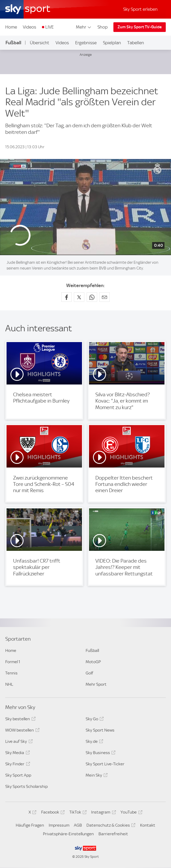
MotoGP (93, 662)
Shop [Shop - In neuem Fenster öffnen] (103, 27)
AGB (78, 825)
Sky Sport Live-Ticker (105, 764)
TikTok (77, 813)
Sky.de (94, 742)
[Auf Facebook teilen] (67, 297)
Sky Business (100, 754)
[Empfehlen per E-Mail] (104, 297)
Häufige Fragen (30, 825)
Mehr (84, 27)
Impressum (59, 825)
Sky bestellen (20, 720)
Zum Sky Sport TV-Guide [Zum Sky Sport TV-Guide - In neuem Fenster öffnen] (140, 27)
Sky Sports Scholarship (26, 786)
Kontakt (148, 825)
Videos (29, 27)
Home (11, 27)
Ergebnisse (86, 43)
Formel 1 (13, 662)
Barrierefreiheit (113, 834)
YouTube (131, 813)
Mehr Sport (96, 684)
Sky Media (17, 754)
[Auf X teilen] (79, 297)
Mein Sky (96, 776)
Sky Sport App (18, 775)
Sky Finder (17, 765)
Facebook (52, 813)
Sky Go (94, 720)
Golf (89, 673)
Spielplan (112, 43)
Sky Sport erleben (140, 9)
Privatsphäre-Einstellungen (68, 834)
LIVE (49, 27)
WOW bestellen (21, 731)
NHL (9, 684)
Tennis (11, 673)
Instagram (103, 813)
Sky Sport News (100, 730)
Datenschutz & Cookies (110, 826)
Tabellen (136, 43)
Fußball (13, 43)
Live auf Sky (18, 742)
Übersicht (40, 43)
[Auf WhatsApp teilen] (92, 297)
